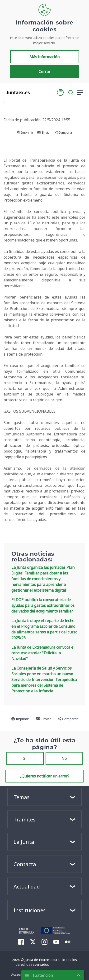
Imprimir (25, 132)
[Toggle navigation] (36, 92)
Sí (25, 758)
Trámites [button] (24, 819)
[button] (60, 92)
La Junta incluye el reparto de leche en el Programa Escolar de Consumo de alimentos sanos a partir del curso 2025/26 (44, 629)
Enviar (44, 132)
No (64, 758)
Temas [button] (21, 797)
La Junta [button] (24, 842)
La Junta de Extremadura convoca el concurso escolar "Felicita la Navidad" (43, 653)
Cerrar (44, 72)
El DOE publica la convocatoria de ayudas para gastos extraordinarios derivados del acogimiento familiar (43, 605)
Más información (44, 57)
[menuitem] (21, 942)
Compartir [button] (63, 132)
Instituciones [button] (30, 910)
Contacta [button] (25, 864)
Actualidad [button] (27, 886)
